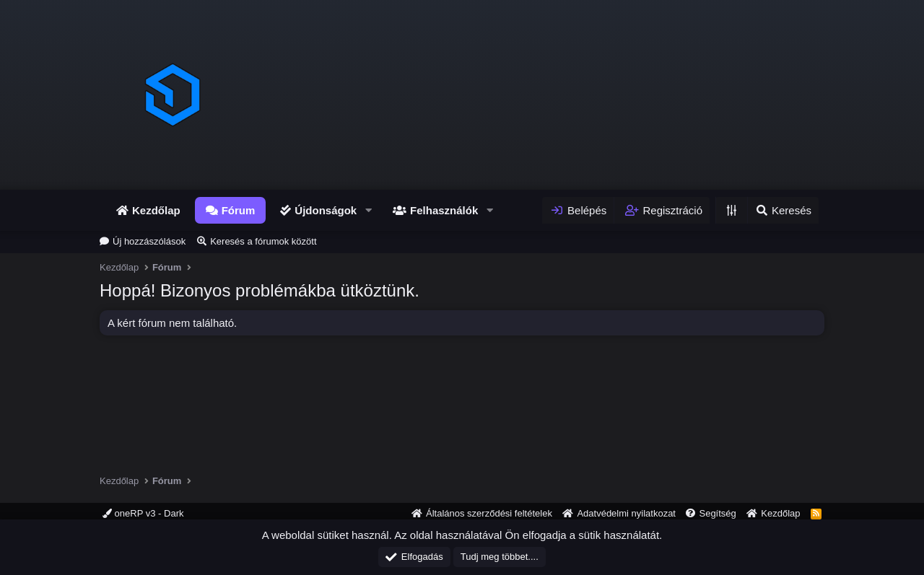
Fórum (239, 210)
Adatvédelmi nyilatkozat (626, 513)
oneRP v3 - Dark (143, 513)
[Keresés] (783, 210)
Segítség (717, 513)
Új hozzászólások (149, 241)
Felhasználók (444, 210)
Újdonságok (326, 210)
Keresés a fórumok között (263, 241)
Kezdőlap (156, 210)
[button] (368, 210)
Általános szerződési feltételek (489, 513)
